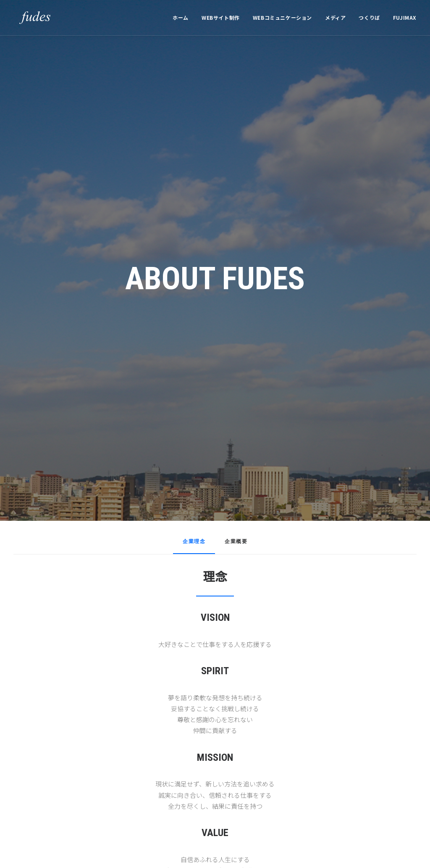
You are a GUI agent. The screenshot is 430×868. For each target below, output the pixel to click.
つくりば (369, 17)
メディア (335, 17)
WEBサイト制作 (221, 17)
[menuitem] (184, 18)
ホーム (181, 17)
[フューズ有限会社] (29, 18)
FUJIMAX (405, 17)
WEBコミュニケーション (282, 17)
